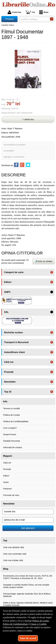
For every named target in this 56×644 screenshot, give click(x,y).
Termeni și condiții (11, 408)
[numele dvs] (28, 512)
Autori (6, 482)
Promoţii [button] (9, 372)
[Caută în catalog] (52, 19)
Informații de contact (13, 447)
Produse (9, 19)
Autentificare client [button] (15, 352)
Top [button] (5, 540)
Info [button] (5, 401)
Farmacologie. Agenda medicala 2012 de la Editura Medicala (27, 595)
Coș (30, 12)
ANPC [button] (7, 292)
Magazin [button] (8, 456)
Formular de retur (11, 495)
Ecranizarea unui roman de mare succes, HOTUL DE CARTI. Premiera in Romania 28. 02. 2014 (28, 577)
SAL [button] (6, 312)
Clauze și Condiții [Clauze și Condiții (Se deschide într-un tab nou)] (38, 624)
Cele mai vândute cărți (14, 547)
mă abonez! (28, 528)
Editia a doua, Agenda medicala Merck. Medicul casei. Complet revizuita (28, 604)
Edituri (6, 476)
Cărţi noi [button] (9, 362)
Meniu (44, 12)
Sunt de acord (28, 638)
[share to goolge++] (22, 165)
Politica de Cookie (12, 415)
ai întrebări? (9, 151)
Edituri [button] (8, 282)
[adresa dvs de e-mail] (28, 520)
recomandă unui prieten (15, 145)
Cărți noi (7, 463)
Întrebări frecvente (12, 441)
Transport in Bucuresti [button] (16, 342)
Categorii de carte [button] (14, 272)
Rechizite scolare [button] (14, 332)
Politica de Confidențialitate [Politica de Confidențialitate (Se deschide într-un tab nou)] (15, 624)
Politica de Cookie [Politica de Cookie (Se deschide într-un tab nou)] (41, 621)
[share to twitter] (28, 165)
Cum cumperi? (10, 428)
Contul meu (14, 12)
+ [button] (52, 272)
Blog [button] (6, 569)
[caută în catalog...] (34, 19)
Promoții (7, 469)
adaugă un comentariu (14, 157)
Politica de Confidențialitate (16, 421)
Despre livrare (10, 434)
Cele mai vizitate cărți (13, 560)
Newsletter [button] (10, 382)
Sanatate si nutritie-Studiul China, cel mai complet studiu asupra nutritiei (26, 586)
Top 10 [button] (8, 392)
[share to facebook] (16, 165)
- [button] (52, 292)
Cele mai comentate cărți (15, 554)
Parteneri (7, 489)
